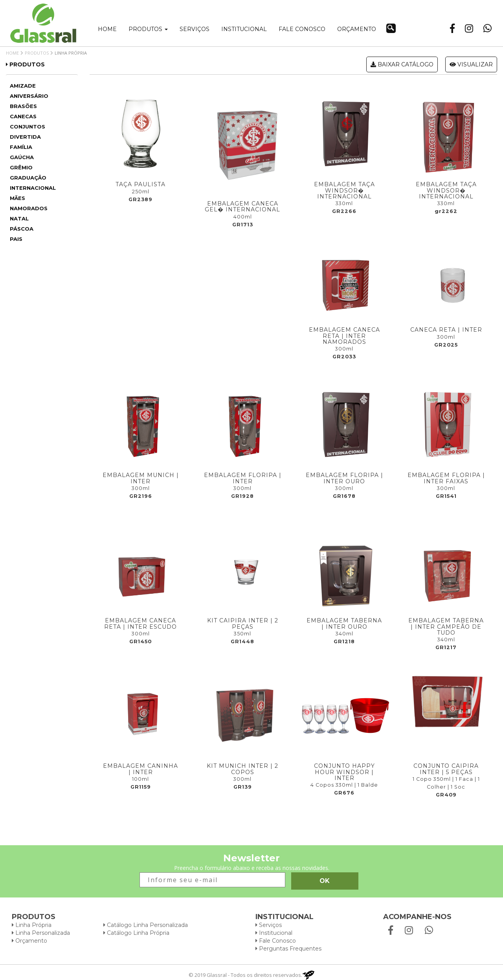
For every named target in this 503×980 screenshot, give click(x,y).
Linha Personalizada (41, 933)
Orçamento (357, 29)
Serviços (195, 29)
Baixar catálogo (402, 64)
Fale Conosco (276, 941)
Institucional (244, 29)
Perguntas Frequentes (288, 949)
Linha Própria (32, 925)
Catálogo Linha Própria (136, 933)
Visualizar (471, 64)
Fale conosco (302, 29)
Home (107, 29)
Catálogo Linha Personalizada (146, 925)
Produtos (148, 29)
